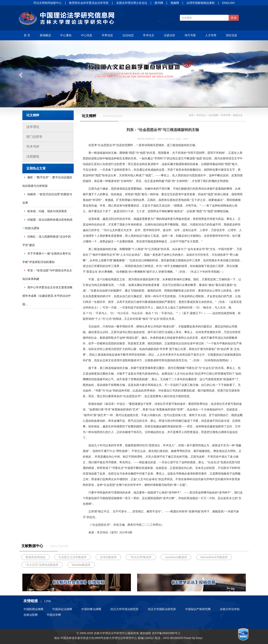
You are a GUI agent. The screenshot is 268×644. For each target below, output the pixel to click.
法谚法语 (169, 35)
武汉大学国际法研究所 (162, 609)
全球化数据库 (108, 557)
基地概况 (45, 35)
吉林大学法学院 (230, 609)
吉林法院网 (31, 615)
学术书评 (33, 147)
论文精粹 (213, 115)
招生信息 (232, 35)
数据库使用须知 (35, 557)
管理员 (141, 139)
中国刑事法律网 (91, 609)
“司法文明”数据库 (141, 557)
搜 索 (234, 18)
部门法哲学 (34, 137)
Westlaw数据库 (81, 565)
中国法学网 (54, 615)
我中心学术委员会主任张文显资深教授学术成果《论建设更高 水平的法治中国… (47, 296)
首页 (191, 115)
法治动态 (128, 35)
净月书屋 (190, 35)
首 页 (27, 35)
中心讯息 (87, 35)
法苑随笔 (33, 156)
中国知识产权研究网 (198, 609)
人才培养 (211, 35)
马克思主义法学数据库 (72, 557)
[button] (20, 74)
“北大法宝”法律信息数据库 (42, 565)
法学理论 (33, 127)
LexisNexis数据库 (176, 557)
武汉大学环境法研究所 (124, 609)
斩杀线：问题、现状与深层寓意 (47, 211)
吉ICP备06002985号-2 (166, 633)
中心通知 (66, 35)
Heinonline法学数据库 (214, 557)
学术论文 (149, 35)
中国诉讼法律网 (62, 609)
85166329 (177, 638)
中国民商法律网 (33, 609)
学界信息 (107, 35)
